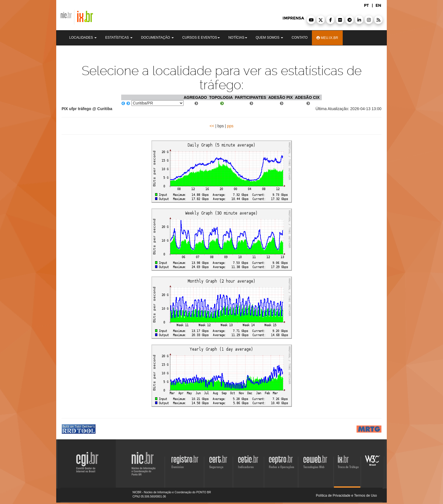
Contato (300, 38)
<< (212, 126)
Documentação (157, 38)
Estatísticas (119, 38)
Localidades (83, 38)
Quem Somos (269, 38)
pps (230, 126)
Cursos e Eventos (201, 38)
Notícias (238, 38)
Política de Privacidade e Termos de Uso (346, 496)
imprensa (293, 18)
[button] (311, 20)
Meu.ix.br (327, 38)
